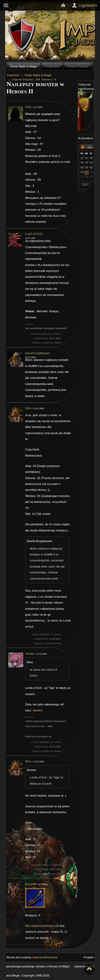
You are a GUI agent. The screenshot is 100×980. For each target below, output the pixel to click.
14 (87, 168)
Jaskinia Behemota (45, 957)
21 (87, 173)
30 (87, 159)
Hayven (30, 884)
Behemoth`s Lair (22, 34)
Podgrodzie (52, 66)
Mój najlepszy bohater (40, 926)
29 (82, 159)
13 (82, 168)
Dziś (85, 185)
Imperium (13, 75)
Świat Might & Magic (24, 66)
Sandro (37, 710)
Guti (28, 107)
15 (91, 168)
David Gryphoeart (37, 353)
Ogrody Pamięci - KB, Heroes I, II (34, 80)
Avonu (29, 654)
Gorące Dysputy (78, 66)
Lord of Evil (33, 234)
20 (82, 173)
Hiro (28, 408)
